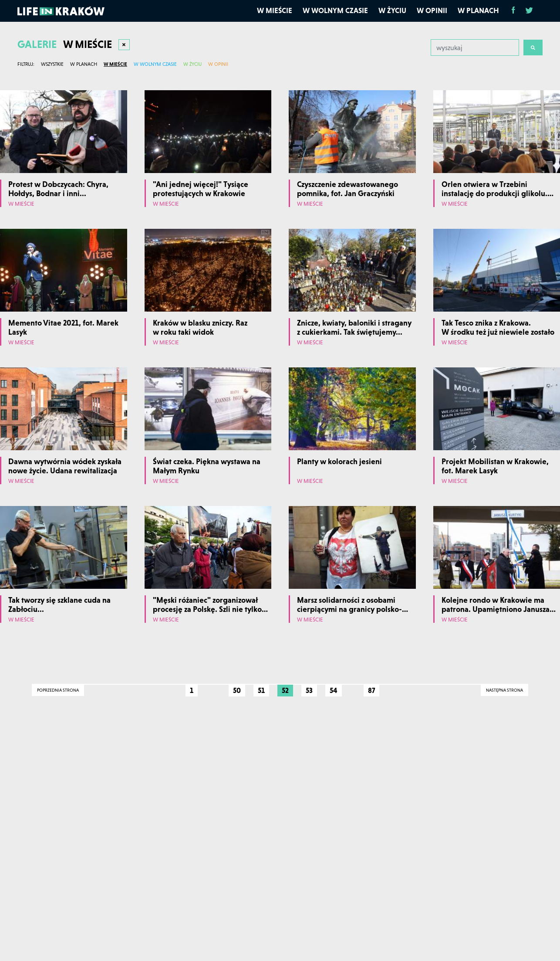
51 (261, 690)
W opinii (432, 10)
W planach (478, 10)
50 (237, 690)
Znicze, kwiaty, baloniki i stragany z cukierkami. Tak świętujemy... (354, 328)
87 (371, 690)
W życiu (392, 10)
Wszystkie (52, 64)
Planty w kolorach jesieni (339, 461)
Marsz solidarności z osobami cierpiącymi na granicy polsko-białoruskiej (349, 609)
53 (309, 690)
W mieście (275, 10)
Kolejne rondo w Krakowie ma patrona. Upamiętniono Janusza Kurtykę (496, 609)
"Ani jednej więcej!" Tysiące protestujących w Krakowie (201, 189)
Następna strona (504, 690)
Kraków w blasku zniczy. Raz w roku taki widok (200, 328)
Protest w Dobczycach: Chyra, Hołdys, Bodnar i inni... (58, 189)
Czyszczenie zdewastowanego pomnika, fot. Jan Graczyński (347, 189)
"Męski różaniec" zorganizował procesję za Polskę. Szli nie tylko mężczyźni (207, 609)
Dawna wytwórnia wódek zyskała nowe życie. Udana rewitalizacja (65, 466)
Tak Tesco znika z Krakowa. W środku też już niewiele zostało (498, 328)
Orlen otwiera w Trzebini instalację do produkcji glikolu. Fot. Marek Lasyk (494, 194)
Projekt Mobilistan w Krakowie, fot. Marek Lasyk (495, 466)
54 (334, 690)
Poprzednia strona (58, 690)
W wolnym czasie (335, 10)
